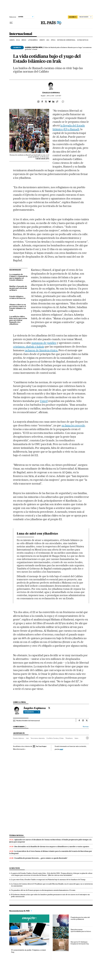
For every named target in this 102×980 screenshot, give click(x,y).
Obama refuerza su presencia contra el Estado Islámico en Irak (18, 308)
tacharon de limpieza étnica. (41, 350)
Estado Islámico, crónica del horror (17, 297)
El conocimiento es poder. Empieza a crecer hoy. (29, 951)
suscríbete (73, 17)
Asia (48, 40)
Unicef (44, 401)
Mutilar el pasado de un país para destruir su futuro (18, 288)
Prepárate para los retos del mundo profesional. (80, 918)
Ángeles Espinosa (51, 93)
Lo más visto (15, 868)
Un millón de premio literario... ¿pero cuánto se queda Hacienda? (41, 858)
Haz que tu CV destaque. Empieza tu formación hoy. (80, 943)
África (53, 40)
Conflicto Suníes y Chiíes (55, 738)
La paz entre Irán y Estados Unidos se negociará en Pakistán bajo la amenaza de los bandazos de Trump (48, 880)
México (24, 40)
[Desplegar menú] (11, 23)
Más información (19, 749)
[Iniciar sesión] (86, 17)
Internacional (21, 34)
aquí (61, 749)
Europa (12, 40)
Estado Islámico (19, 738)
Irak (27, 738)
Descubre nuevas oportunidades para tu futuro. (81, 930)
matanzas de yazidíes (44, 343)
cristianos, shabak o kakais (29, 347)
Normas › (86, 727)
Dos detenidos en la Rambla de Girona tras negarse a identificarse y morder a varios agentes (52, 847)
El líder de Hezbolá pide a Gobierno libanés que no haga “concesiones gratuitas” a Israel (58, 48)
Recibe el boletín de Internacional (28, 721)
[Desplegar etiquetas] (87, 738)
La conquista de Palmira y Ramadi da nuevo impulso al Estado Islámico (18, 277)
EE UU (18, 40)
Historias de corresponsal (66, 40)
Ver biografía (32, 712)
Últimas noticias (83, 40)
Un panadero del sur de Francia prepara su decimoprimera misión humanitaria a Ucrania (43, 890)
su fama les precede (73, 425)
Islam (76, 738)
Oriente (42, 40)
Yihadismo (69, 738)
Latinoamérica (33, 40)
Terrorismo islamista (38, 738)
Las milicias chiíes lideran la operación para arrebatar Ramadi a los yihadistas (18, 320)
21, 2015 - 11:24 (54, 96)
